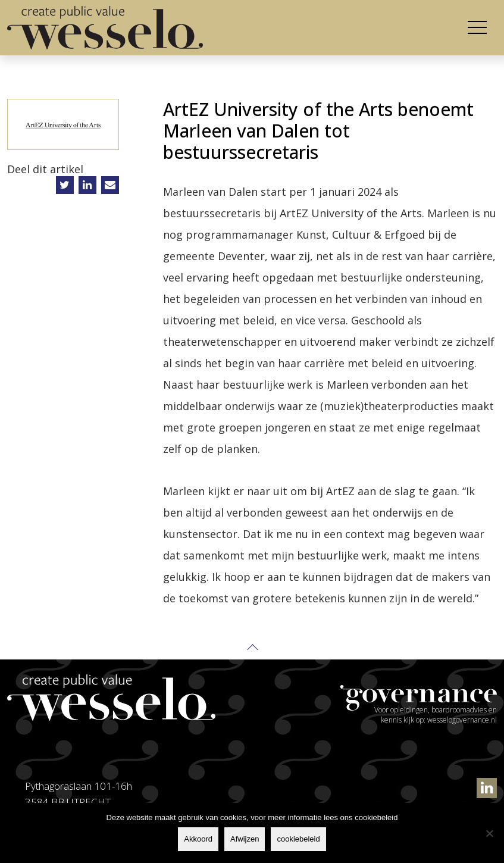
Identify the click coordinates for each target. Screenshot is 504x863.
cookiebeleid (298, 839)
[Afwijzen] (489, 833)
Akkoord (198, 839)
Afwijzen (245, 839)
